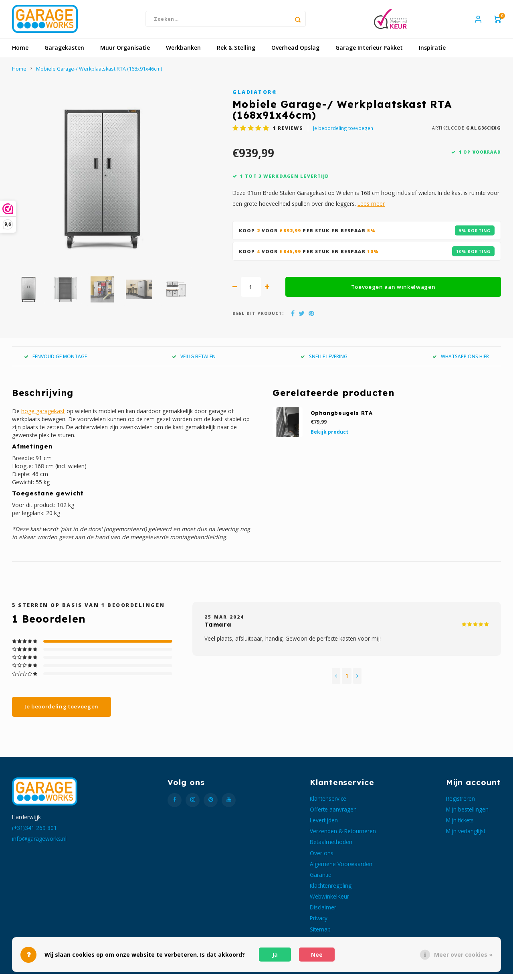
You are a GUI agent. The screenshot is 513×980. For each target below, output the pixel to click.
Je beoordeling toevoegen (343, 134)
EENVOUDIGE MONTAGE (56, 362)
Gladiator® (255, 98)
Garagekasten (64, 54)
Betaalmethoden (331, 848)
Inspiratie (432, 54)
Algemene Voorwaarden (341, 870)
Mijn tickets (460, 826)
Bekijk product (329, 438)
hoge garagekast (43, 417)
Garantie (321, 881)
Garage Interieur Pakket (369, 54)
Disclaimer (323, 914)
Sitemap (320, 935)
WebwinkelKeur (329, 903)
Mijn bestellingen (467, 815)
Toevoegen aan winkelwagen (393, 293)
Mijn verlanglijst (466, 837)
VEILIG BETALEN (194, 362)
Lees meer (371, 210)
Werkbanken (183, 54)
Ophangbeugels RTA (342, 419)
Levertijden (324, 826)
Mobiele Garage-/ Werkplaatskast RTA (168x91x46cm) (99, 75)
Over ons (322, 859)
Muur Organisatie (125, 54)
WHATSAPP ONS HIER (461, 362)
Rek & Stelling (236, 54)
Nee (317, 955)
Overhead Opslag (295, 54)
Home (20, 54)
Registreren (460, 804)
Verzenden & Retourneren (343, 837)
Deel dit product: (258, 320)
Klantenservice (328, 804)
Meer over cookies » (463, 955)
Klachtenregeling (331, 892)
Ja (275, 955)
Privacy (319, 924)
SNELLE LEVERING (324, 362)
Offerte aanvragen (333, 815)
